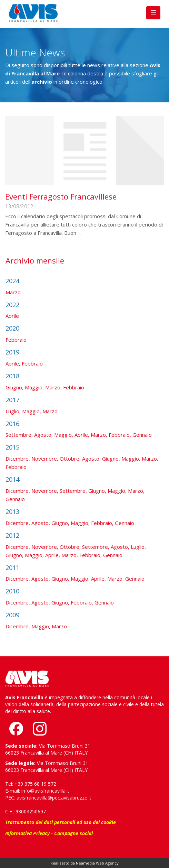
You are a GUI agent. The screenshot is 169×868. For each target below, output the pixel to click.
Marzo (13, 292)
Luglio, (13, 411)
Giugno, (14, 387)
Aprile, (13, 363)
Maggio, (34, 387)
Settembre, (19, 435)
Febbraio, (120, 435)
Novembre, (45, 459)
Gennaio (142, 435)
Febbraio (16, 340)
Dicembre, (18, 459)
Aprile (12, 316)
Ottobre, (70, 459)
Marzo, (53, 387)
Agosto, (43, 435)
